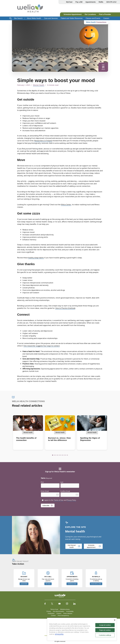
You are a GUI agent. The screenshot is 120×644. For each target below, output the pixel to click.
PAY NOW (48, 584)
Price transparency (63, 615)
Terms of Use (59, 500)
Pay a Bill (79, 2)
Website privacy (65, 609)
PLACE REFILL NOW (96, 584)
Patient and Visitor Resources (72, 18)
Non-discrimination (59, 611)
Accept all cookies (105, 625)
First (42, 482)
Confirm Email (65, 491)
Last (62, 482)
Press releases (68, 613)
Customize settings (105, 635)
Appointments (91, 2)
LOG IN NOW (24, 584)
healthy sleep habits (36, 258)
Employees (51, 613)
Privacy (49, 611)
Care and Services (51, 18)
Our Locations (90, 14)
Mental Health (39, 85)
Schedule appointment (91, 546)
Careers (106, 18)
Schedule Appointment (73, 14)
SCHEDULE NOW (72, 584)
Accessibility (70, 611)
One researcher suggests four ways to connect (42, 346)
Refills (101, 2)
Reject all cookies (105, 630)
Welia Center (66, 204)
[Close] (115, 620)
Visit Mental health (72, 546)
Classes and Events (93, 18)
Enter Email (45, 491)
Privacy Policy (71, 500)
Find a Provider (105, 14)
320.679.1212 (111, 2)
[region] (82, 629)
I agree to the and (60, 500)
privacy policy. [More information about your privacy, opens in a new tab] (59, 634)
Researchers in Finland (43, 141)
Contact (53, 615)
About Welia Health (34, 18)
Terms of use (54, 609)
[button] (53, 455)
